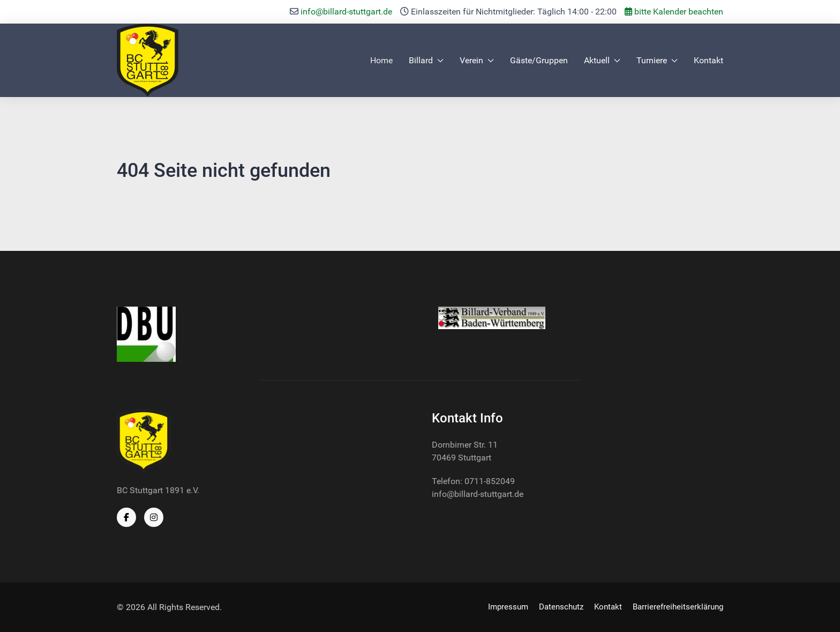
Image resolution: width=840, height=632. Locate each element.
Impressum (508, 607)
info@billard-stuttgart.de (346, 12)
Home (381, 60)
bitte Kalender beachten (674, 12)
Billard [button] (426, 60)
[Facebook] (126, 517)
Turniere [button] (657, 60)
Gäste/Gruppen (539, 60)
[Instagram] (154, 517)
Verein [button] (477, 60)
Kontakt (708, 60)
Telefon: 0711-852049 (473, 481)
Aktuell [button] (602, 60)
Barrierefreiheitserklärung (678, 607)
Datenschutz (561, 607)
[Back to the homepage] (148, 60)
